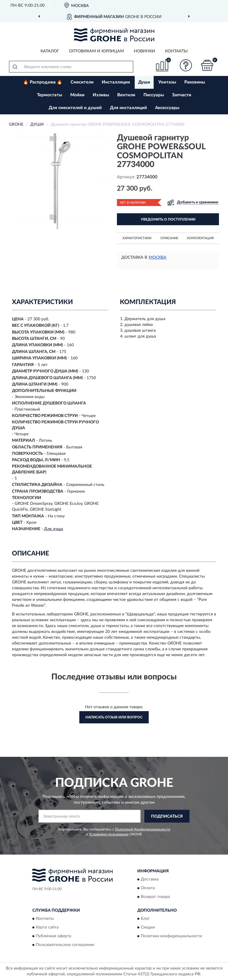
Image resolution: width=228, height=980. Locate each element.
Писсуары (154, 95)
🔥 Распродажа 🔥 (43, 82)
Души (144, 82)
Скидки (148, 928)
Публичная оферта (54, 936)
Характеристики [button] (137, 238)
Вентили (126, 95)
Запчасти (182, 95)
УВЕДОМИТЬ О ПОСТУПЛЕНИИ (168, 219)
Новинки (144, 51)
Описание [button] (169, 238)
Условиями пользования (109, 834)
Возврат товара (155, 897)
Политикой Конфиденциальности (143, 829)
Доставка (150, 879)
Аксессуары (167, 108)
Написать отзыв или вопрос (114, 717)
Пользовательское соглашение (65, 945)
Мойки (77, 95)
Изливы (101, 95)
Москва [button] (158, 258)
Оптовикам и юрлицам (97, 51)
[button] (186, 65)
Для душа (54, 529)
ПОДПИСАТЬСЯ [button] (167, 816)
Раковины (195, 82)
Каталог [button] (50, 51)
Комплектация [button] (200, 238)
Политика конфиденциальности (171, 936)
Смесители (82, 82)
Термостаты (50, 95)
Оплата (148, 888)
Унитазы (167, 82)
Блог (145, 919)
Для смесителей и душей (75, 108)
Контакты (176, 51)
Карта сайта (47, 928)
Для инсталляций (128, 108)
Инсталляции (116, 82)
